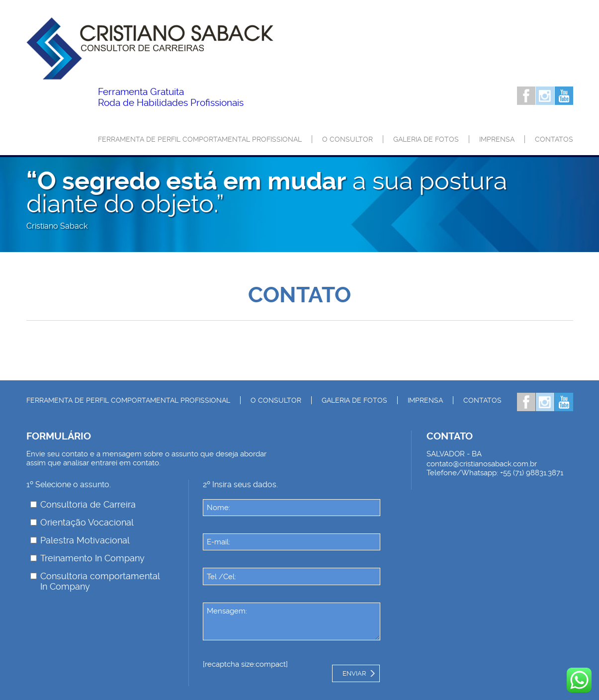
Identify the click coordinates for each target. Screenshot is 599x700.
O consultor (347, 139)
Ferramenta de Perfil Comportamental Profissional (200, 139)
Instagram (545, 96)
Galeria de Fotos (426, 139)
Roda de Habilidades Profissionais (171, 97)
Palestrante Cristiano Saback (150, 48)
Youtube (564, 96)
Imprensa (497, 139)
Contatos (554, 139)
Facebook (526, 96)
